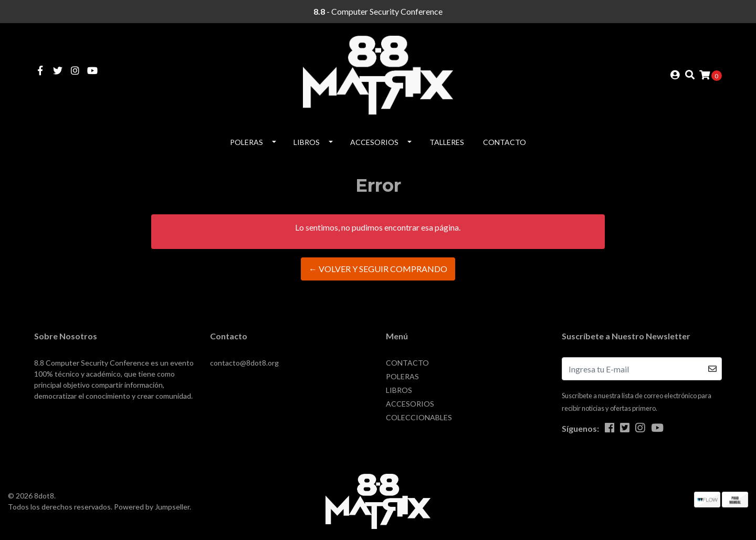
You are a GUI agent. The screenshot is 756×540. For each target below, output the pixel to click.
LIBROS (307, 142)
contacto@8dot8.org (244, 363)
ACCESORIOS (374, 142)
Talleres (447, 142)
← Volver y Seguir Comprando (378, 269)
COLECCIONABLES (419, 417)
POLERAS (246, 142)
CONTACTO (505, 142)
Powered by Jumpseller (152, 507)
